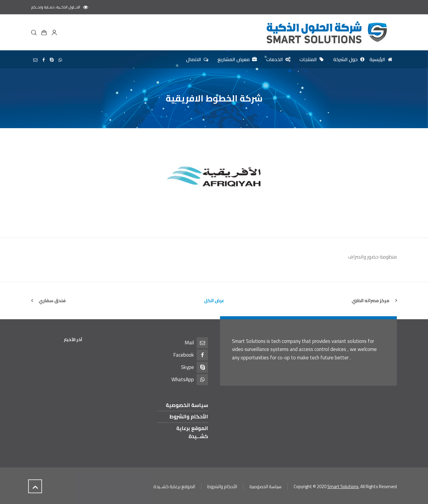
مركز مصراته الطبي (370, 301)
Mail (189, 343)
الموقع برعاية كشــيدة (192, 432)
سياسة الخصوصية (187, 405)
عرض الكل (214, 301)
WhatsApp (183, 379)
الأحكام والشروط (189, 417)
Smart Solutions (343, 486)
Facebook (184, 355)
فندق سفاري (52, 301)
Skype (187, 367)
